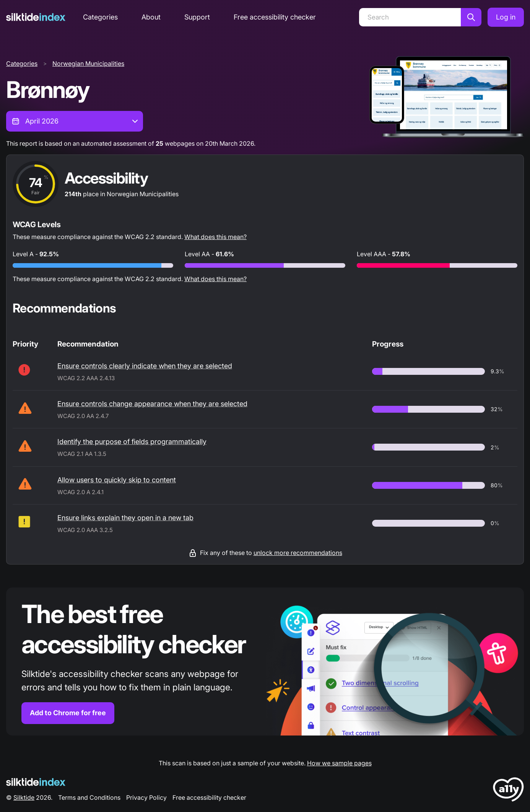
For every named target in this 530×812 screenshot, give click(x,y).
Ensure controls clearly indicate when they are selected (145, 366)
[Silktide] (36, 17)
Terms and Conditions (89, 797)
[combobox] (75, 121)
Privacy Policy (146, 797)
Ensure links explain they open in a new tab (125, 518)
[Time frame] (75, 121)
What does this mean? (215, 237)
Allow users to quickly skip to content (117, 480)
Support (197, 17)
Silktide (24, 797)
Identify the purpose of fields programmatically (132, 442)
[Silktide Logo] (36, 782)
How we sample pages (339, 763)
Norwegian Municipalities (88, 63)
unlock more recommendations (298, 553)
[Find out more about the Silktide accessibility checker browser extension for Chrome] (265, 661)
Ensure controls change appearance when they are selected (152, 404)
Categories (100, 17)
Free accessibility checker (275, 17)
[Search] (410, 17)
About (151, 17)
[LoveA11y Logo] (508, 791)
